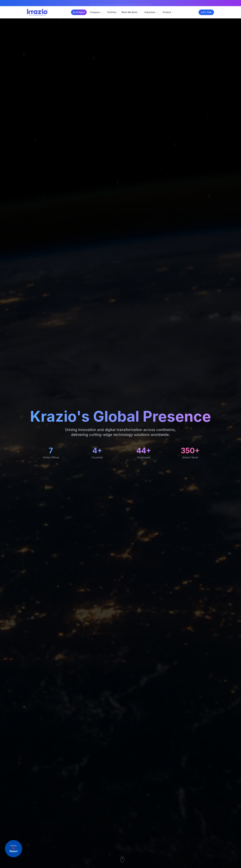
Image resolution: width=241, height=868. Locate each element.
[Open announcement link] (14, 849)
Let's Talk (206, 12)
